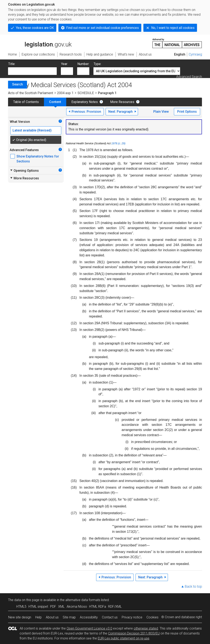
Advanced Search (189, 77)
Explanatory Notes (85, 102)
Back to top (193, 587)
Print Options (187, 112)
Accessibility (89, 617)
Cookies (152, 617)
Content (55, 102)
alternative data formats (83, 600)
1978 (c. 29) (118, 143)
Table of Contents (26, 102)
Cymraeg (195, 54)
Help (38, 617)
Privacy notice (132, 617)
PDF (53, 607)
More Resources (122, 102)
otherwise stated (146, 628)
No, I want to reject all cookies (173, 28)
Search (18, 84)
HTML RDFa (98, 607)
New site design (20, 617)
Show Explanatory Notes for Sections (38, 159)
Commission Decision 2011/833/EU (134, 633)
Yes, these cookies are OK (35, 28)
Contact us (110, 617)
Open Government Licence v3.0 (89, 628)
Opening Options (24, 170)
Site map (69, 617)
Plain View (161, 112)
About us (52, 617)
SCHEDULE (86, 93)
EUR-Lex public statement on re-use (124, 638)
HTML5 (21, 607)
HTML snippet (38, 607)
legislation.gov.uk (40, 43)
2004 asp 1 (65, 93)
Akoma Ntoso (77, 607)
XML (61, 607)
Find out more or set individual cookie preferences (103, 28)
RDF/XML (115, 607)
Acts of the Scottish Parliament (31, 93)
